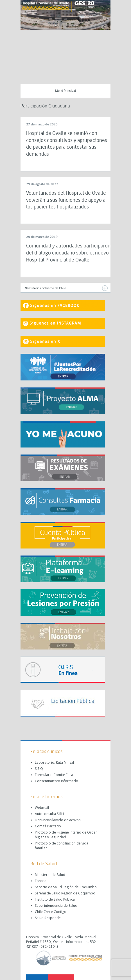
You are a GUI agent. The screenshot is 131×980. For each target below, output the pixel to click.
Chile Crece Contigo (51, 912)
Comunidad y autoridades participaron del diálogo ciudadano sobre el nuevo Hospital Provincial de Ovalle (68, 253)
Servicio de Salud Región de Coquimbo (66, 887)
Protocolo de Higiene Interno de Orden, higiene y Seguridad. (67, 835)
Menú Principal (65, 91)
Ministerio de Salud (50, 875)
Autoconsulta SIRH (49, 814)
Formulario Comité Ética (54, 775)
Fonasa (41, 881)
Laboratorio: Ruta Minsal (54, 762)
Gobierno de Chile (66, 288)
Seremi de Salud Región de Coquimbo (65, 893)
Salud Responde (48, 918)
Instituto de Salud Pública (55, 899)
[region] (65, 15)
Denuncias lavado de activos (58, 820)
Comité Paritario (48, 826)
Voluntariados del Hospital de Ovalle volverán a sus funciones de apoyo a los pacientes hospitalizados (66, 200)
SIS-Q (39, 769)
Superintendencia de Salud (56, 906)
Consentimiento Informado (57, 781)
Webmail (42, 808)
